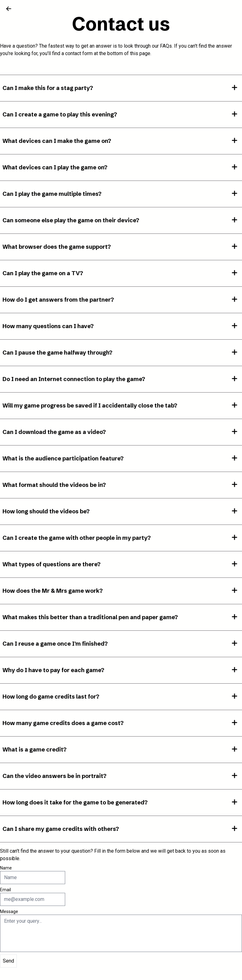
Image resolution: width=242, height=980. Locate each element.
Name (6, 868)
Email (5, 890)
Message (9, 912)
